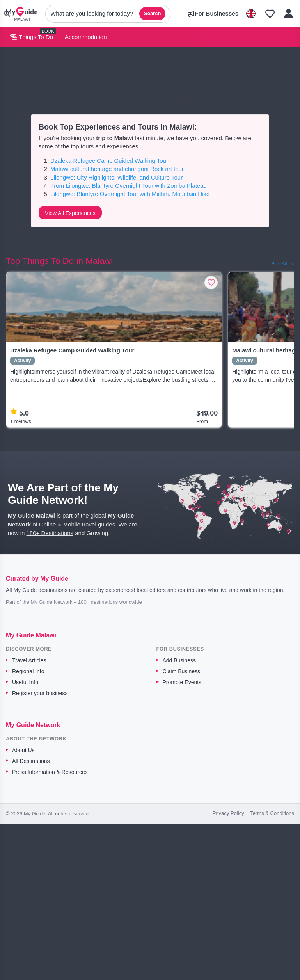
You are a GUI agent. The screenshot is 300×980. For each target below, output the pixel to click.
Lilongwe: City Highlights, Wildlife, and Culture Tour (116, 177)
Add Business (179, 660)
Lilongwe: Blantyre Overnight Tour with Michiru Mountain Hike (130, 194)
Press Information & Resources (50, 772)
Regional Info (28, 671)
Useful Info (25, 682)
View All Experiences (70, 213)
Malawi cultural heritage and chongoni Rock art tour (117, 169)
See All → (283, 264)
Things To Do (31, 37)
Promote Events (182, 682)
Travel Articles (29, 660)
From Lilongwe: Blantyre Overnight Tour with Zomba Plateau (129, 186)
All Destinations (31, 761)
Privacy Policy (228, 813)
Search (152, 13)
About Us (23, 750)
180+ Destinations (50, 533)
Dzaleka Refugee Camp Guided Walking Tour (109, 161)
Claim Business (181, 671)
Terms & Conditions (272, 813)
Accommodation (86, 37)
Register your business (40, 693)
